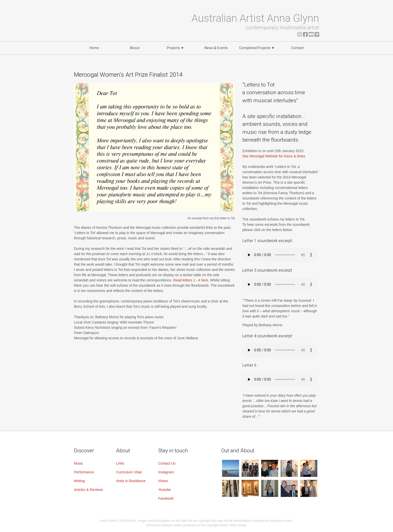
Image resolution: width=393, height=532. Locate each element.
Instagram (166, 472)
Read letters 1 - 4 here (191, 280)
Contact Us (167, 463)
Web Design (238, 525)
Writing (79, 481)
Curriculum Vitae (129, 472)
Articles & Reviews (88, 490)
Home (94, 48)
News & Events (216, 48)
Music (79, 463)
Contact (298, 48)
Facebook (166, 498)
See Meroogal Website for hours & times (274, 156)
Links (120, 463)
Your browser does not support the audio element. (280, 255)
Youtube (165, 490)
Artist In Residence (131, 481)
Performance (84, 472)
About (135, 48)
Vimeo (163, 481)
